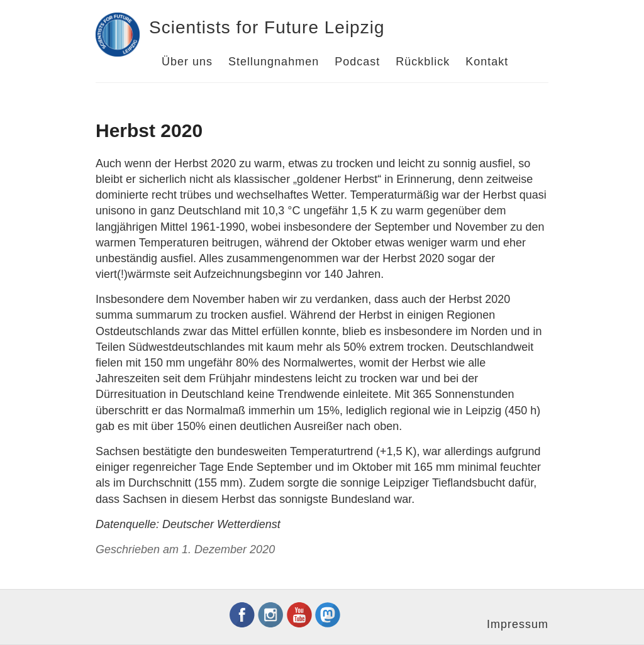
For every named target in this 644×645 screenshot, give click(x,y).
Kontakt (487, 62)
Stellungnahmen (274, 62)
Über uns (187, 62)
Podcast (357, 62)
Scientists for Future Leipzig (267, 27)
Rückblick (423, 62)
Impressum (518, 624)
